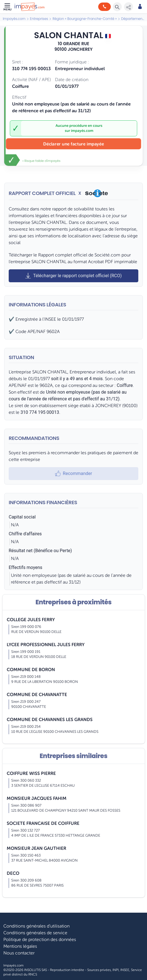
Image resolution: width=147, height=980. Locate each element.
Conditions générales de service (35, 933)
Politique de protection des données (40, 940)
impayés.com (82, 131)
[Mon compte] (140, 7)
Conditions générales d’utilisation (36, 926)
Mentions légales (20, 946)
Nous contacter (19, 953)
